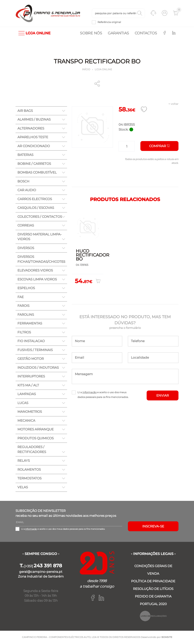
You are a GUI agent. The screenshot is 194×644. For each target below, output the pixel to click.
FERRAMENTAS (30, 324)
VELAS (23, 487)
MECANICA (26, 421)
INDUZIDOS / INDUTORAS (38, 368)
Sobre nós (91, 33)
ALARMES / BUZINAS (34, 120)
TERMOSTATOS (29, 479)
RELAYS (24, 461)
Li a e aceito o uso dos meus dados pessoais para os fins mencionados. (103, 395)
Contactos (146, 33)
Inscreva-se (153, 526)
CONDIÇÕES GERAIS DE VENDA (153, 570)
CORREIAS (26, 226)
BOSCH (23, 182)
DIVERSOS (26, 248)
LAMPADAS (27, 394)
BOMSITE (167, 637)
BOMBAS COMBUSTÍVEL (37, 173)
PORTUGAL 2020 (153, 604)
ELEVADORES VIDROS (35, 271)
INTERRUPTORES (31, 377)
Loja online (103, 69)
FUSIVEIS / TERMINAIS (35, 350)
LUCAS (23, 403)
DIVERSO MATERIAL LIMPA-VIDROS (40, 237)
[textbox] (118, 13)
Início (86, 69)
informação (90, 392)
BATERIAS (25, 155)
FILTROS (24, 332)
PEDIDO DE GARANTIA (153, 597)
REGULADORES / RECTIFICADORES (32, 450)
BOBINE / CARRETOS (34, 164)
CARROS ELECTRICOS (35, 199)
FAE (21, 297)
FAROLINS (26, 315)
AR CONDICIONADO (34, 146)
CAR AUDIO (27, 190)
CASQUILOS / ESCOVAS (36, 208)
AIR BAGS (25, 111)
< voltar (173, 104)
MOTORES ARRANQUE (36, 430)
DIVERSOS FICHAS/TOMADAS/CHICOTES (41, 260)
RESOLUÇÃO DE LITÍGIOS (153, 589)
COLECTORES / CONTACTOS (40, 217)
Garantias (118, 33)
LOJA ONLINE (34, 33)
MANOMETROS (30, 412)
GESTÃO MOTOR (31, 359)
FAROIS (23, 306)
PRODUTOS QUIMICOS (36, 438)
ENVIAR (163, 396)
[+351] (41, 567)
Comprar (160, 146)
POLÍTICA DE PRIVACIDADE (153, 582)
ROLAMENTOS (29, 470)
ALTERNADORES (31, 129)
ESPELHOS (26, 288)
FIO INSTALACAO (31, 341)
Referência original (109, 22)
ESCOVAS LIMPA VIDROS (37, 279)
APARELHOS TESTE (33, 137)
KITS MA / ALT (28, 385)
